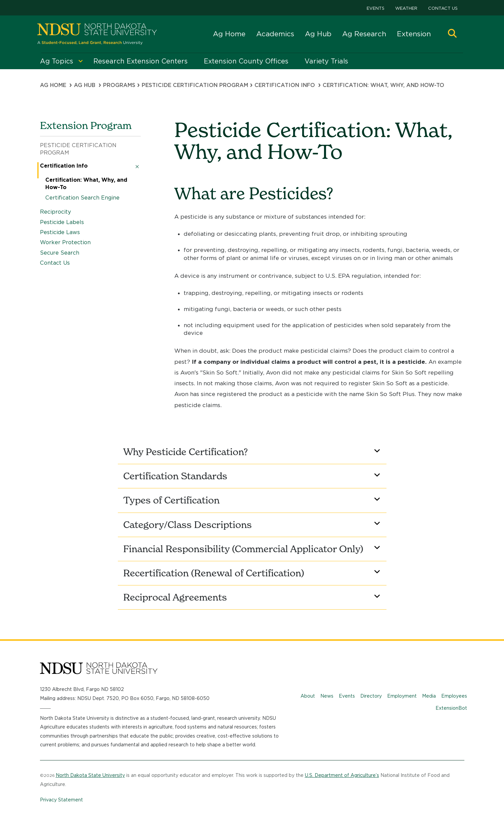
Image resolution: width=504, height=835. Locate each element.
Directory (371, 696)
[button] (452, 34)
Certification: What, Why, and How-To (86, 184)
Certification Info (285, 85)
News (327, 696)
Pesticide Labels (62, 222)
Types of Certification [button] (253, 500)
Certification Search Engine (82, 198)
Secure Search (60, 253)
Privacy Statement (61, 800)
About (308, 696)
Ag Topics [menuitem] (57, 61)
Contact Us (443, 8)
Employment (402, 696)
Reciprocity (55, 212)
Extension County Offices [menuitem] (246, 61)
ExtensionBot (451, 708)
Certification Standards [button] (253, 476)
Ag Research (364, 34)
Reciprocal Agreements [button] (253, 597)
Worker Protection (65, 242)
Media (429, 696)
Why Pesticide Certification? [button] (253, 452)
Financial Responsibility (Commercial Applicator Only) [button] (253, 549)
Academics (275, 34)
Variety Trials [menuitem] (326, 61)
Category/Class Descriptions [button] (253, 525)
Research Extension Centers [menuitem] (141, 61)
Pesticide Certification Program (78, 149)
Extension (414, 34)
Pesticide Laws (60, 232)
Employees (454, 696)
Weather (406, 8)
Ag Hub (318, 34)
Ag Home (229, 34)
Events (376, 8)
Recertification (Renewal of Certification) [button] (253, 573)
